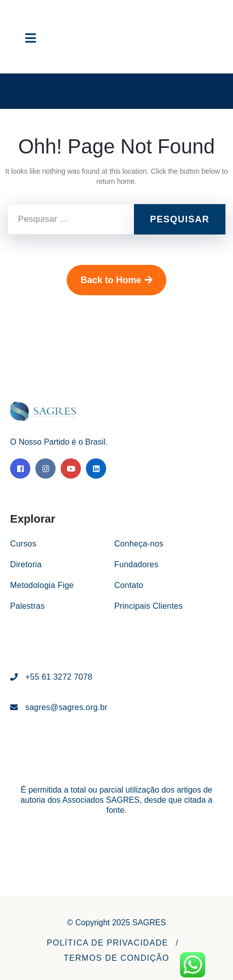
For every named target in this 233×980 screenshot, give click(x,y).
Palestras (28, 606)
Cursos (23, 544)
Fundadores (136, 564)
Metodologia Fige (42, 585)
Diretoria (26, 564)
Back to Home (116, 280)
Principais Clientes (148, 606)
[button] (107, 943)
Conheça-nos (139, 544)
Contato (129, 585)
